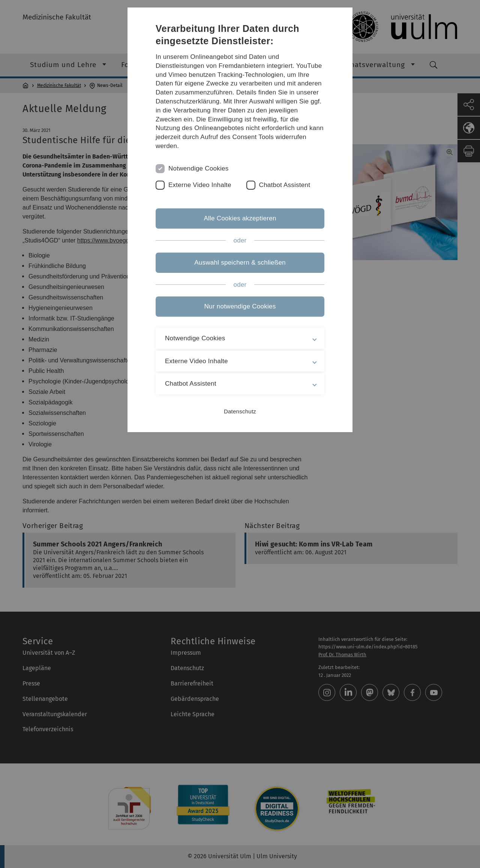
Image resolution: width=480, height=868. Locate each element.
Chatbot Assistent (285, 185)
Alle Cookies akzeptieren (240, 218)
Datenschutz (240, 411)
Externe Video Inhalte (200, 185)
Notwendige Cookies (199, 168)
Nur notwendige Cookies (240, 306)
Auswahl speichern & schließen (240, 263)
